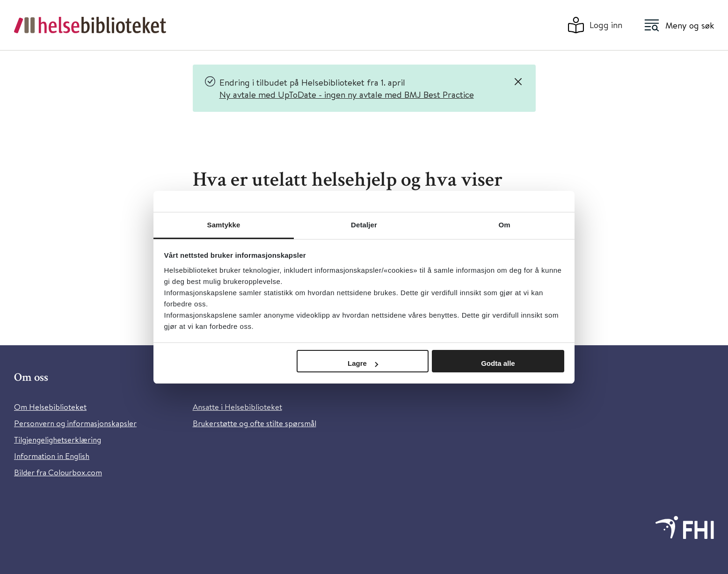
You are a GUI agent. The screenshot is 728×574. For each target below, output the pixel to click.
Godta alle (498, 363)
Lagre (363, 363)
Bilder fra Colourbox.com (58, 472)
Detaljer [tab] (364, 225)
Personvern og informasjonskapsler (75, 423)
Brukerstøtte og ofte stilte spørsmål (255, 423)
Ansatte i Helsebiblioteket (237, 407)
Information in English (52, 456)
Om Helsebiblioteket (50, 407)
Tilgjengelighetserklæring (58, 440)
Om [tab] (504, 225)
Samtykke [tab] (224, 225)
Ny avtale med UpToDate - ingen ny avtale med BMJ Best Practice (347, 94)
